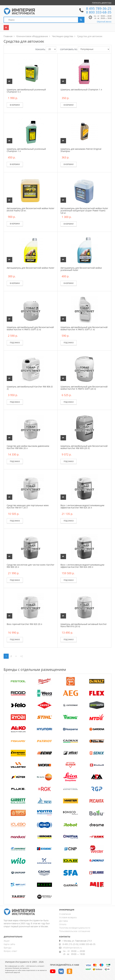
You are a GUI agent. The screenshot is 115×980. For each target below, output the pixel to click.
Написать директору (102, 3)
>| (22, 656)
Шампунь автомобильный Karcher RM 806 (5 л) (30, 388)
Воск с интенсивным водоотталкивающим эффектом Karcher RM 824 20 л (82, 506)
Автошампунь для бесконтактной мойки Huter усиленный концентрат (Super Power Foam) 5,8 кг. (84, 211)
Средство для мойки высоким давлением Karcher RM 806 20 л (28, 447)
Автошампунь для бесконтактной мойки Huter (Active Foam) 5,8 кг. (31, 209)
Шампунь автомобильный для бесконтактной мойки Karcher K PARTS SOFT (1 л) (84, 328)
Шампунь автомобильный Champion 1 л (81, 90)
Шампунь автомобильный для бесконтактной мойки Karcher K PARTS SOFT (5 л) (30, 328)
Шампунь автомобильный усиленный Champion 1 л (26, 150)
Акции (7, 941)
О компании (65, 914)
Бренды (8, 948)
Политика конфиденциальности (75, 928)
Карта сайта (9, 944)
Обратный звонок (104, 21)
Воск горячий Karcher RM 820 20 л (24, 624)
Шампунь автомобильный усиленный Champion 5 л (26, 91)
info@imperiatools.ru (72, 948)
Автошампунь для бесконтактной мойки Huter (31, 268)
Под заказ (15, 343)
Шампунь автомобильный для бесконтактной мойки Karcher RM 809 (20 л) (84, 447)
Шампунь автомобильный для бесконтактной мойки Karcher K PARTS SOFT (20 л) (84, 388)
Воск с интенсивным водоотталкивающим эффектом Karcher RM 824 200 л (82, 566)
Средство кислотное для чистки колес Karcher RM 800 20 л (31, 566)
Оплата (63, 924)
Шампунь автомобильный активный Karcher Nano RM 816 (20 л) (84, 625)
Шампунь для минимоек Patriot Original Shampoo (81, 150)
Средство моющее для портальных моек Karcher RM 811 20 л (28, 506)
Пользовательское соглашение (75, 931)
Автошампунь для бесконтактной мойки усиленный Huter (81, 269)
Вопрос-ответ (10, 951)
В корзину (15, 105)
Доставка (63, 921)
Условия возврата (68, 917)
